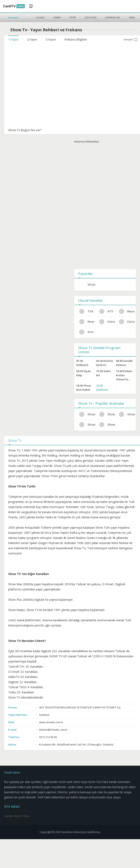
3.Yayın (51, 39)
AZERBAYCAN (113, 17)
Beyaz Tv (127, 311)
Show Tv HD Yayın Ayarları (107, 414)
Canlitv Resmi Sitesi (17, 816)
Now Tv (87, 322)
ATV (106, 311)
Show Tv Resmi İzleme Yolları (107, 425)
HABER (57, 17)
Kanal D (127, 322)
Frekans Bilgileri (76, 39)
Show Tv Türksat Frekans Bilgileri (127, 414)
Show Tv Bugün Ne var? (25, 130)
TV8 (86, 311)
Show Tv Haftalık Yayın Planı (87, 414)
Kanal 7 (107, 322)
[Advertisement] (105, 205)
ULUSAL (40, 17)
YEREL (132, 17)
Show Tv (91, 284)
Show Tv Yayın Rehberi (87, 425)
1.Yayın (13, 39)
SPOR (73, 17)
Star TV (87, 332)
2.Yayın (32, 39)
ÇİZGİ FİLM (90, 17)
